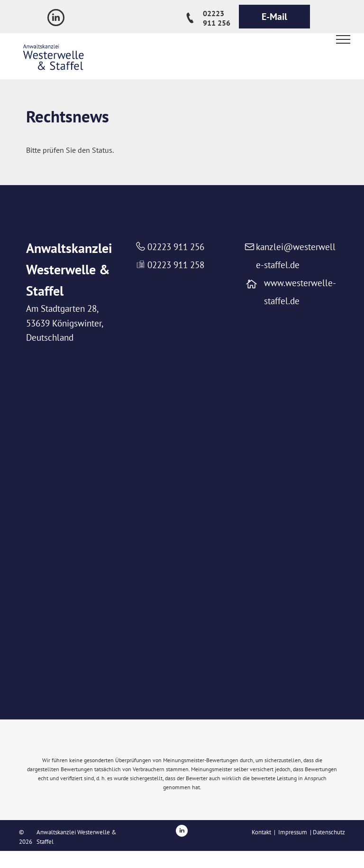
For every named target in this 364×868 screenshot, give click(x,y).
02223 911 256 (176, 247)
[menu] (343, 39)
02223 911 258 (176, 265)
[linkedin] (56, 19)
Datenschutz (329, 832)
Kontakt (261, 832)
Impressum (293, 832)
